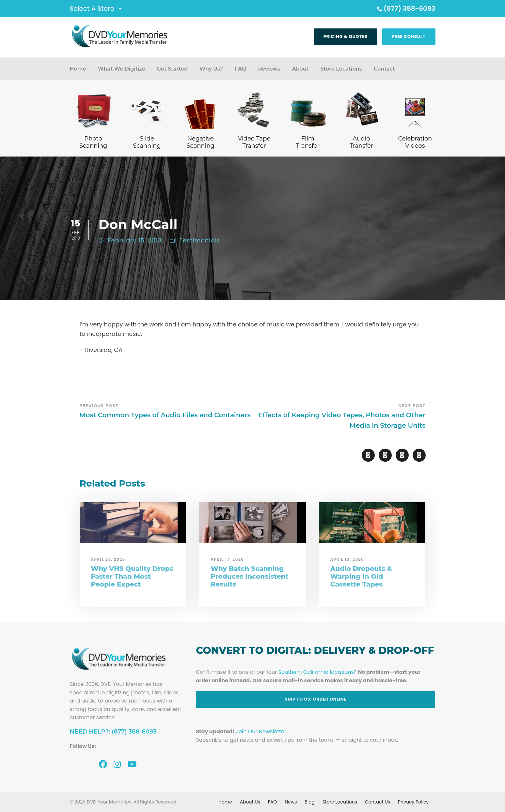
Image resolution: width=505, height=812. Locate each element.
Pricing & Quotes (346, 36)
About (300, 69)
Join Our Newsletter (261, 731)
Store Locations (341, 69)
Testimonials (200, 240)
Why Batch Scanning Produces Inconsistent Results (250, 576)
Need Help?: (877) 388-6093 (113, 732)
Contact (384, 69)
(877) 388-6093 (405, 8)
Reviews (269, 69)
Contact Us (378, 802)
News (291, 802)
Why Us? (211, 69)
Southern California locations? (317, 672)
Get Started (172, 69)
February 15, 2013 (135, 240)
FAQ (240, 69)
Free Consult (409, 36)
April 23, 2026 (108, 559)
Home (78, 69)
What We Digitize (122, 69)
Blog (309, 802)
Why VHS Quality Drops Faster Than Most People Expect (132, 576)
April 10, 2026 (347, 559)
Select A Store (92, 8)
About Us (250, 802)
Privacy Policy (413, 802)
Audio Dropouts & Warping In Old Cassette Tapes (361, 576)
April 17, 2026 (227, 559)
